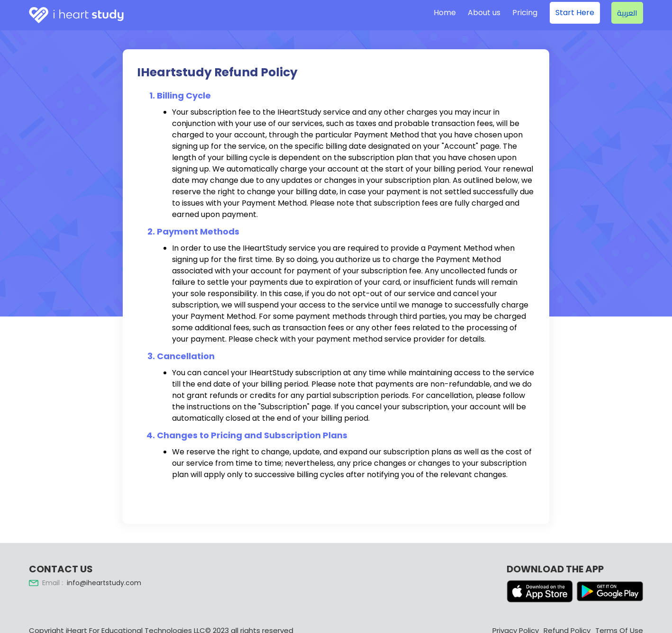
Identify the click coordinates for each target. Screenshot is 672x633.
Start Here (575, 13)
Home (445, 13)
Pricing (525, 13)
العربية (627, 13)
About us (484, 13)
